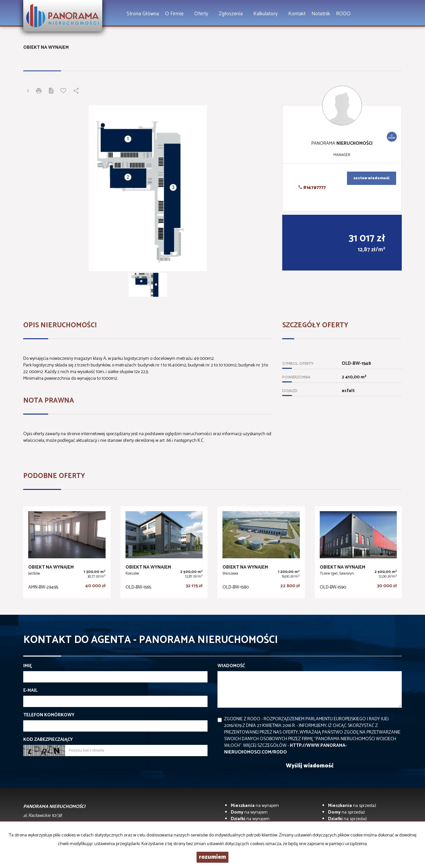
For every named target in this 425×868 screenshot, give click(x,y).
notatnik (321, 14)
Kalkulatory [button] (268, 14)
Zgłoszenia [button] (233, 14)
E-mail (30, 691)
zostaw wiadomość (372, 178)
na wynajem (255, 806)
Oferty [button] (204, 14)
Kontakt (297, 14)
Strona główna (143, 14)
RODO (343, 14)
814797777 (312, 188)
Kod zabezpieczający (48, 740)
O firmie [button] (177, 14)
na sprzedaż (352, 806)
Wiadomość (231, 666)
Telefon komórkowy (49, 715)
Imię (28, 666)
